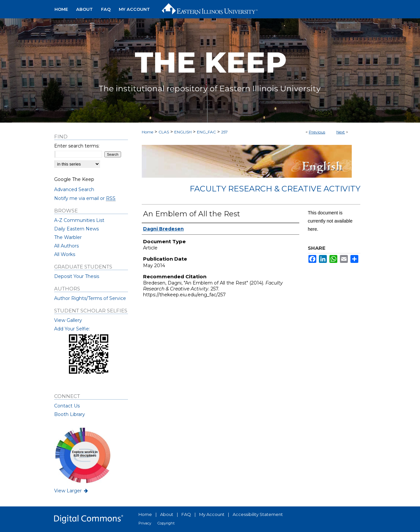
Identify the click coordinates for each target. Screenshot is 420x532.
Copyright (166, 523)
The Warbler (68, 237)
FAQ (186, 514)
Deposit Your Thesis (77, 276)
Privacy (145, 523)
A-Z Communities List (79, 220)
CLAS (164, 132)
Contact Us (67, 406)
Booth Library (70, 414)
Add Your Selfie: (72, 329)
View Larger (72, 491)
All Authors (66, 246)
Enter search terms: (77, 146)
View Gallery (68, 320)
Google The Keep (74, 179)
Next (341, 132)
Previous (317, 132)
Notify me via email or (85, 198)
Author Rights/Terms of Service (90, 298)
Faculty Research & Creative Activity (275, 189)
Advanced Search (74, 189)
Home (147, 132)
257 (224, 132)
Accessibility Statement (258, 514)
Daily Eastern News (76, 229)
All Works (65, 254)
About (167, 514)
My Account (212, 514)
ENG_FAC (206, 132)
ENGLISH (183, 132)
